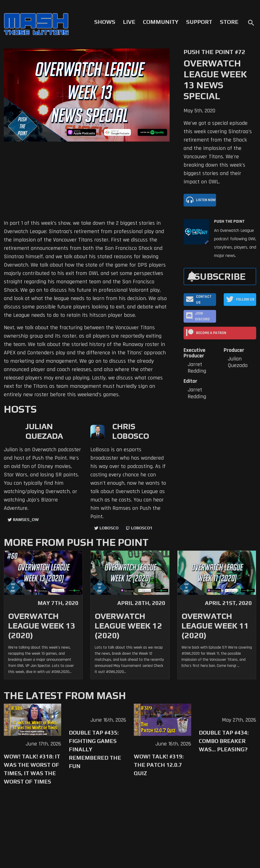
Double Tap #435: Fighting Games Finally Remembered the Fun (95, 749)
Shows (105, 22)
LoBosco (109, 528)
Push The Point (229, 221)
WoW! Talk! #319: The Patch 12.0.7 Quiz (159, 765)
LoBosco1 (142, 528)
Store (229, 22)
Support (199, 22)
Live (129, 22)
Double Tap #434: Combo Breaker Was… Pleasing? (224, 741)
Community (161, 22)
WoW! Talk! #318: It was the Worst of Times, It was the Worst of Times (32, 769)
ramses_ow (26, 520)
